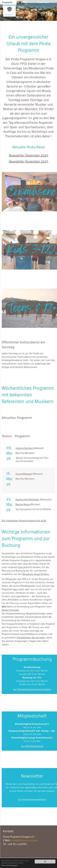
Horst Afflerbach (24, 474)
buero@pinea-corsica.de (24, 840)
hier (21, 567)
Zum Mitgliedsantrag (32, 746)
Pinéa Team (43, 2)
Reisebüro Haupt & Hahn (36, 574)
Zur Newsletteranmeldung (32, 799)
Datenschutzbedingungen (9, 866)
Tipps (21, 7)
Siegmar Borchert (25, 448)
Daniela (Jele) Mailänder (27, 500)
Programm (7, 2)
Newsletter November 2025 (29, 161)
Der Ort (6, 7)
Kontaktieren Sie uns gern (31, 638)
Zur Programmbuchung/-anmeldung (32, 689)
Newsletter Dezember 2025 (28, 155)
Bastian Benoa (23, 504)
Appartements (12, 11)
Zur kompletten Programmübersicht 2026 (24, 521)
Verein (24, 2)
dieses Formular (10, 610)
